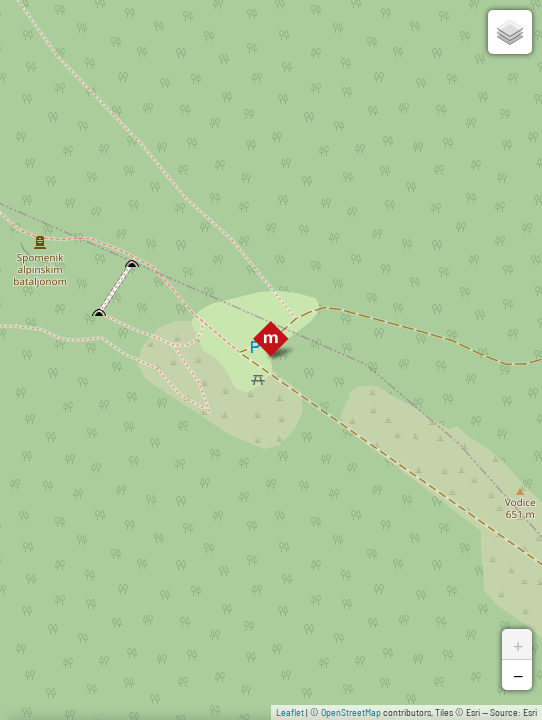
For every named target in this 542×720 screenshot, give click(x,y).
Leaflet (290, 712)
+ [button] (518, 644)
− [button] (518, 675)
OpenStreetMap (351, 712)
